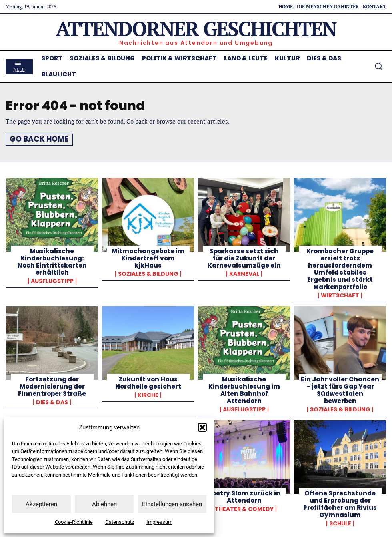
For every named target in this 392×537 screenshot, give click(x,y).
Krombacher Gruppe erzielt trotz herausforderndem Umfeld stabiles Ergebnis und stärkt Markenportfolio (340, 268)
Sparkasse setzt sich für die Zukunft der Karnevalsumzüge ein (244, 257)
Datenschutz (120, 522)
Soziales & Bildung (148, 273)
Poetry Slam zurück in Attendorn (244, 496)
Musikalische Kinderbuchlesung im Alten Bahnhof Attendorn (244, 389)
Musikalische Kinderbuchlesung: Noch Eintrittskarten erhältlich (52, 261)
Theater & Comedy (244, 508)
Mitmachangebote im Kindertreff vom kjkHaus (148, 257)
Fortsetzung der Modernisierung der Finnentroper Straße (52, 385)
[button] (202, 427)
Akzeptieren (41, 504)
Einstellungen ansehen (172, 504)
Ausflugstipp (52, 280)
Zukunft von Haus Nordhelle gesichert (148, 382)
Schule (340, 522)
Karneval (244, 273)
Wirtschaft (340, 294)
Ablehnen (104, 504)
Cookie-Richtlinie (74, 522)
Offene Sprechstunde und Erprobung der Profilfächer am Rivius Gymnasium (340, 503)
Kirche (148, 394)
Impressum (159, 522)
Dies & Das (52, 401)
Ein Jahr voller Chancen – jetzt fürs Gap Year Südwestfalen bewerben (340, 389)
